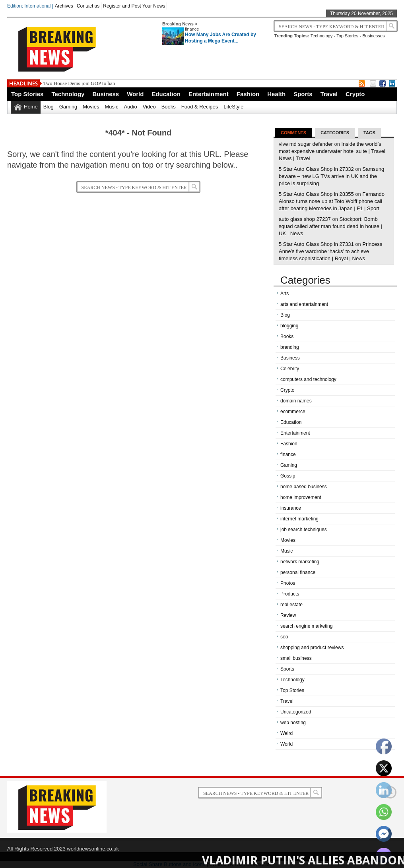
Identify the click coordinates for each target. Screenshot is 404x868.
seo (284, 637)
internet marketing (299, 519)
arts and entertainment (304, 304)
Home (31, 107)
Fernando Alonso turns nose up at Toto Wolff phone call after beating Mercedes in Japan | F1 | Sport (332, 201)
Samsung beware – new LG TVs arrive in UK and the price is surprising (331, 176)
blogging (289, 326)
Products (290, 594)
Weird (286, 733)
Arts (285, 294)
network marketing (300, 562)
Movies (91, 107)
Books (169, 107)
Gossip (288, 476)
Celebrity (290, 369)
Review (288, 615)
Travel (329, 94)
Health (276, 94)
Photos (288, 583)
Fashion (248, 94)
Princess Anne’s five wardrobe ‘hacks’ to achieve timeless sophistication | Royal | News (330, 251)
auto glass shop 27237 (305, 219)
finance (192, 29)
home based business (304, 487)
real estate (291, 605)
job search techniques (304, 530)
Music (111, 107)
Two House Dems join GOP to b (77, 83)
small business (296, 658)
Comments (293, 133)
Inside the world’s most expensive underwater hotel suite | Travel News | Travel (332, 151)
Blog (49, 107)
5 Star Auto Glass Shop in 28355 (316, 194)
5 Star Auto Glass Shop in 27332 (316, 169)
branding (290, 347)
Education (166, 94)
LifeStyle (233, 107)
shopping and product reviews (312, 648)
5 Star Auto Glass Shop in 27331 (316, 244)
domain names (296, 401)
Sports (303, 94)
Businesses (373, 36)
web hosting (293, 723)
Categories (335, 133)
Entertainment (209, 94)
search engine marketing (306, 626)
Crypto (355, 94)
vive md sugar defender (306, 144)
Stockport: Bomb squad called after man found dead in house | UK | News (330, 226)
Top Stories (347, 36)
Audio (130, 107)
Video (149, 107)
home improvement (301, 497)
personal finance (298, 572)
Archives (64, 6)
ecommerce (293, 412)
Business (106, 94)
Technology (322, 36)
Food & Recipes (200, 107)
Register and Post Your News (134, 6)
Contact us (88, 6)
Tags (369, 133)
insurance (291, 508)
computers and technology (308, 379)
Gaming (68, 107)
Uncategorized (296, 712)
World (135, 94)
